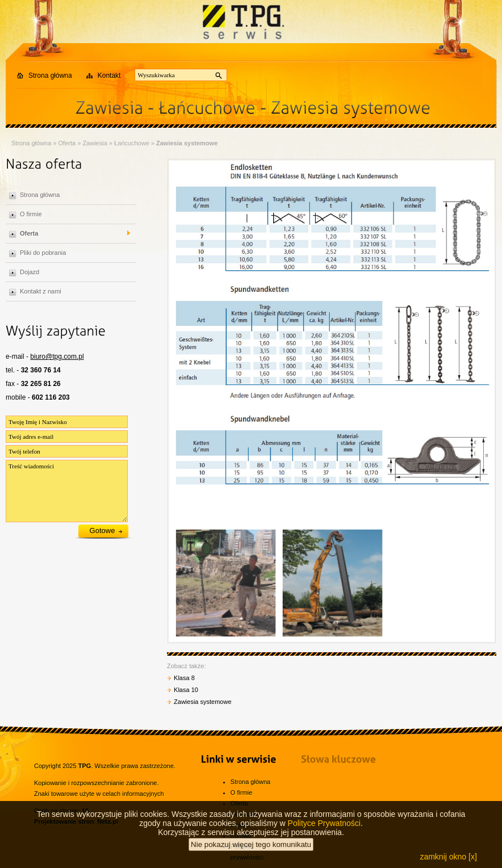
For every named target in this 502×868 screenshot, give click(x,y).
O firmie (31, 214)
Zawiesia (95, 143)
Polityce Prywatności (324, 830)
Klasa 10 (186, 690)
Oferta (67, 143)
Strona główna (50, 76)
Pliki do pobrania (43, 253)
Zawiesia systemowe (187, 143)
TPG (85, 766)
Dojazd (30, 272)
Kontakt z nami (41, 291)
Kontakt (109, 76)
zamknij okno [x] (448, 863)
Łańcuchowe (132, 143)
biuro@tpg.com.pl (57, 357)
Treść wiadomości (67, 491)
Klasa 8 (184, 678)
